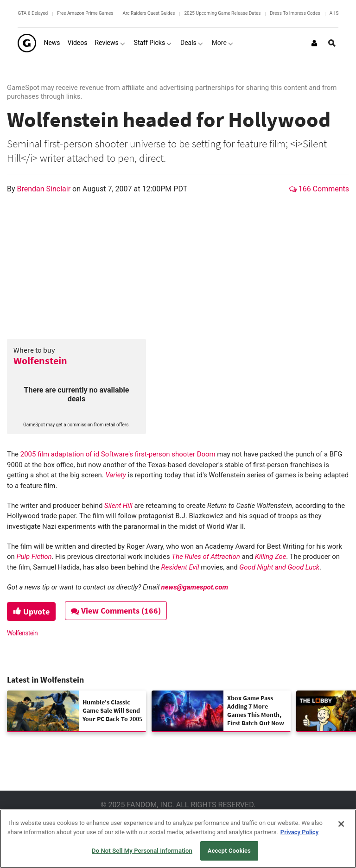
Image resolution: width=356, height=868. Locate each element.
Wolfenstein (40, 361)
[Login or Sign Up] (314, 43)
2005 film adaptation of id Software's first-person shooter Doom (118, 454)
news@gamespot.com (195, 587)
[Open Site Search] (332, 43)
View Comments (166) (116, 611)
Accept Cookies (229, 851)
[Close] (341, 824)
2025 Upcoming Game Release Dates (222, 13)
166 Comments (319, 189)
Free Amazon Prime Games (85, 13)
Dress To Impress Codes (295, 13)
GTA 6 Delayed (33, 13)
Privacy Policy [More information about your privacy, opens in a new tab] (299, 832)
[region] (178, 839)
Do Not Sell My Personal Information (142, 851)
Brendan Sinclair (45, 189)
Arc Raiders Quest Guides (149, 13)
